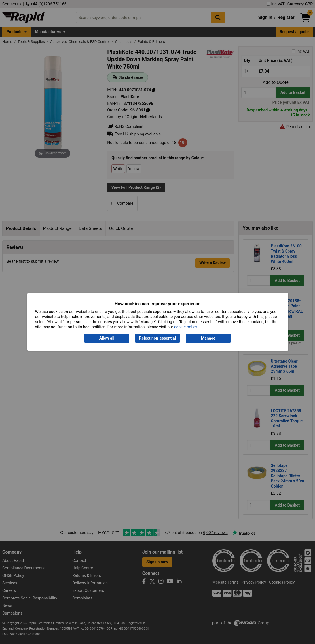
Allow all (107, 338)
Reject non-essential (157, 338)
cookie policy (186, 327)
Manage (208, 338)
